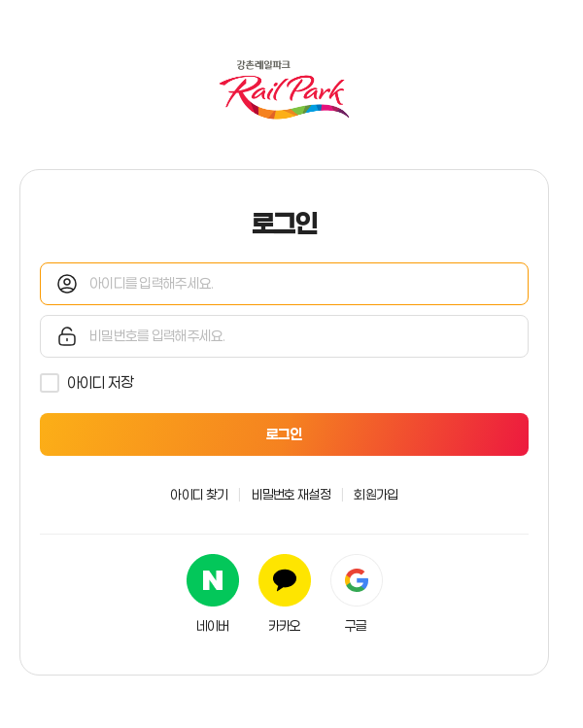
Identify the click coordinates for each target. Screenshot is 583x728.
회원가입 (376, 495)
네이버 (213, 626)
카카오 (285, 626)
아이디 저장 (100, 382)
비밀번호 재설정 (291, 495)
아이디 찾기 (199, 495)
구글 (356, 626)
